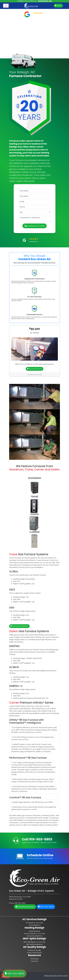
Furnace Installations (35, 936)
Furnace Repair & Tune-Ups (35, 934)
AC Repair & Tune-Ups (34, 923)
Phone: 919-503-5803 (17, 903)
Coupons (34, 961)
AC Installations (34, 925)
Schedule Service (34, 369)
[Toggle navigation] (6, 6)
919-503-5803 (46, 907)
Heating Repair (35, 931)
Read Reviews (39, 16)
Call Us (58, 6)
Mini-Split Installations (35, 944)
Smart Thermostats (34, 953)
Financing (34, 959)
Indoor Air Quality (35, 950)
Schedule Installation (19, 626)
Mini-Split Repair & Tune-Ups (35, 942)
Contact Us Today (35, 226)
